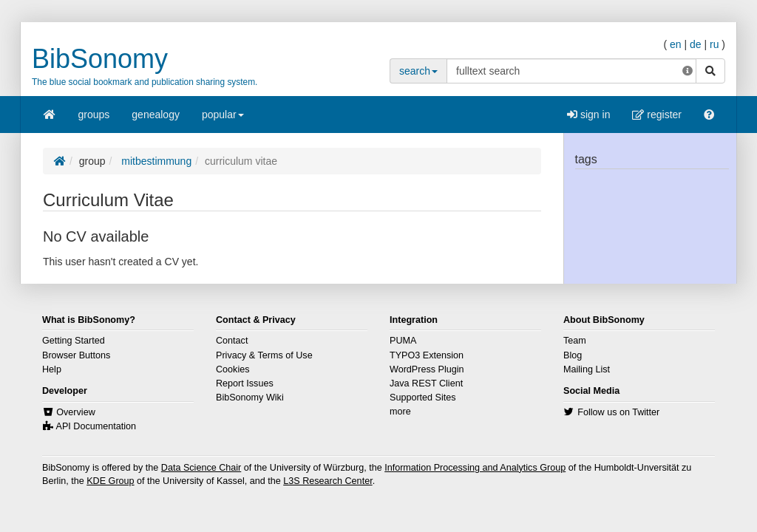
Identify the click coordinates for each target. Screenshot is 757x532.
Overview (75, 412)
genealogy (156, 115)
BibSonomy (100, 59)
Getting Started (74, 341)
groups (94, 115)
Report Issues (245, 383)
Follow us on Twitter (618, 412)
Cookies (233, 369)
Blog (573, 355)
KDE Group (110, 481)
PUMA (403, 341)
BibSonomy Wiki (250, 398)
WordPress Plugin (427, 369)
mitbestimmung (155, 161)
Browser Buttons (76, 355)
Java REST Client (426, 383)
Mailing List (587, 369)
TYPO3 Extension (427, 355)
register (657, 115)
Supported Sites (423, 398)
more (400, 412)
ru (714, 44)
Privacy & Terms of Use (264, 355)
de (696, 44)
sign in (588, 115)
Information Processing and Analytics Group (475, 468)
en (676, 44)
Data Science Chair (201, 468)
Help (52, 369)
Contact (232, 341)
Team (575, 341)
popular (223, 119)
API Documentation (96, 426)
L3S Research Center (327, 481)
